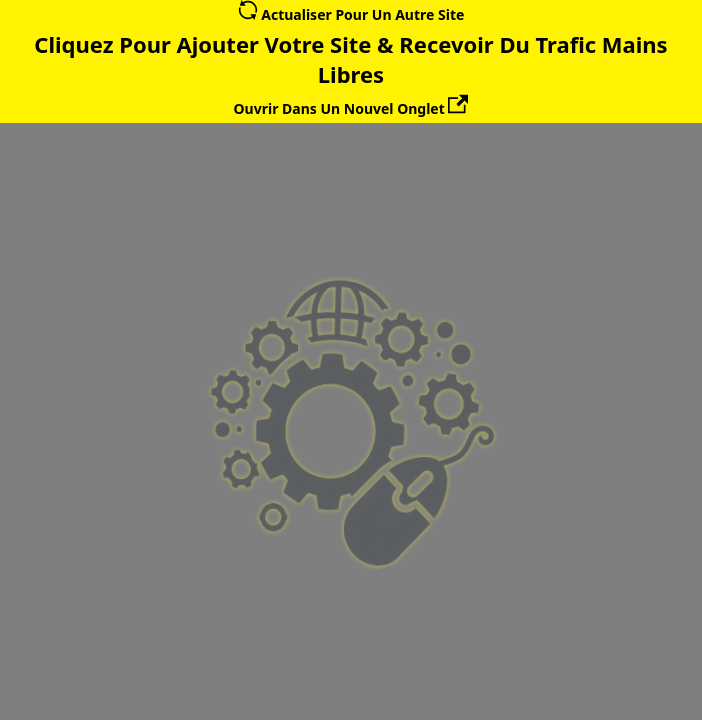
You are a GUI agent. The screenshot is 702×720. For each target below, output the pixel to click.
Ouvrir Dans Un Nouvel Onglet (351, 108)
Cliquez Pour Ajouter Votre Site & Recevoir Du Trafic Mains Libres (350, 59)
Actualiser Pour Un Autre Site (351, 14)
